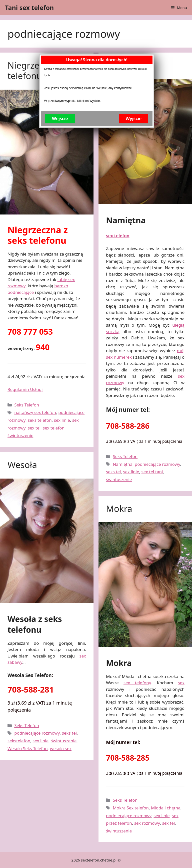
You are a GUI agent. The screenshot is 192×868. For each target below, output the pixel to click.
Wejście (63, 183)
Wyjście (137, 183)
